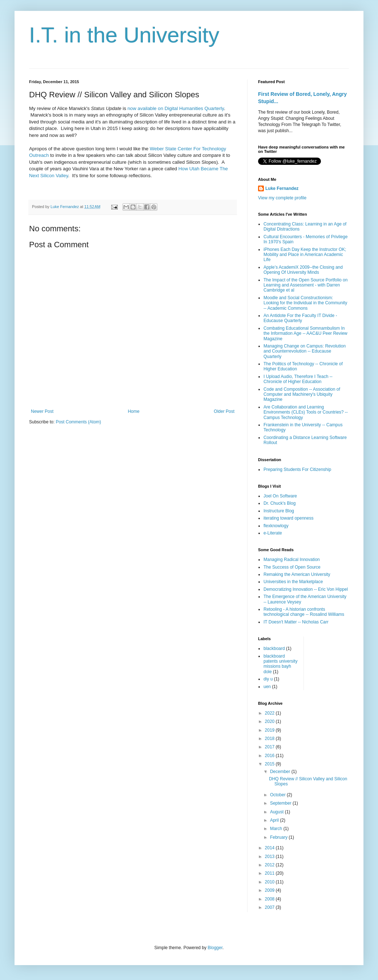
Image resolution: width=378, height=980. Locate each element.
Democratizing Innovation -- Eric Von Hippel (306, 589)
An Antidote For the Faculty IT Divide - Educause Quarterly (300, 318)
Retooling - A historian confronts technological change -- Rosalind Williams (304, 612)
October (278, 795)
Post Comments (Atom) (78, 422)
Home (134, 411)
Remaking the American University (297, 574)
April (275, 820)
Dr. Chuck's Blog (280, 503)
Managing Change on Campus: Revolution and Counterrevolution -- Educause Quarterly (305, 351)
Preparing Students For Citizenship (297, 469)
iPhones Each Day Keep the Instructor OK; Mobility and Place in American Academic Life (305, 255)
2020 (270, 721)
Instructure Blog (279, 511)
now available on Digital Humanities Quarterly (176, 108)
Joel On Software (280, 496)
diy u (268, 679)
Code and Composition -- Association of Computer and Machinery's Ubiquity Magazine (302, 395)
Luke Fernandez (282, 188)
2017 (270, 747)
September (281, 803)
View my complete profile (282, 198)
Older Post (224, 411)
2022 (270, 713)
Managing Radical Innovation (292, 560)
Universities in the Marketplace (293, 582)
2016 (270, 756)
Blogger (215, 948)
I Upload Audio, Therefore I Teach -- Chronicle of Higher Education (298, 379)
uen (267, 687)
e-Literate (273, 533)
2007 (270, 907)
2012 (270, 865)
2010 (270, 882)
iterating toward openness (288, 518)
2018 (270, 739)
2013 (270, 857)
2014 (270, 848)
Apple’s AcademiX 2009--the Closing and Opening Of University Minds (303, 270)
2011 (270, 873)
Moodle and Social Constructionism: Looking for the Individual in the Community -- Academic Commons (305, 303)
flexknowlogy (276, 526)
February (279, 837)
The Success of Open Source (292, 567)
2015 (270, 764)
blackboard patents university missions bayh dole (280, 664)
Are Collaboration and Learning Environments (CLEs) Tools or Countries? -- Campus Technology (306, 412)
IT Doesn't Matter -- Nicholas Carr (296, 622)
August (278, 812)
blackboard (274, 648)
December (281, 772)
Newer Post (42, 411)
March (277, 829)
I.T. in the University (124, 35)
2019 (270, 730)
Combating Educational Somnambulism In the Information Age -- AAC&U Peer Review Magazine (305, 334)
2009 (270, 890)
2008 (270, 899)
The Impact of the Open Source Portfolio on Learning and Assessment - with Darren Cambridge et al (305, 285)
